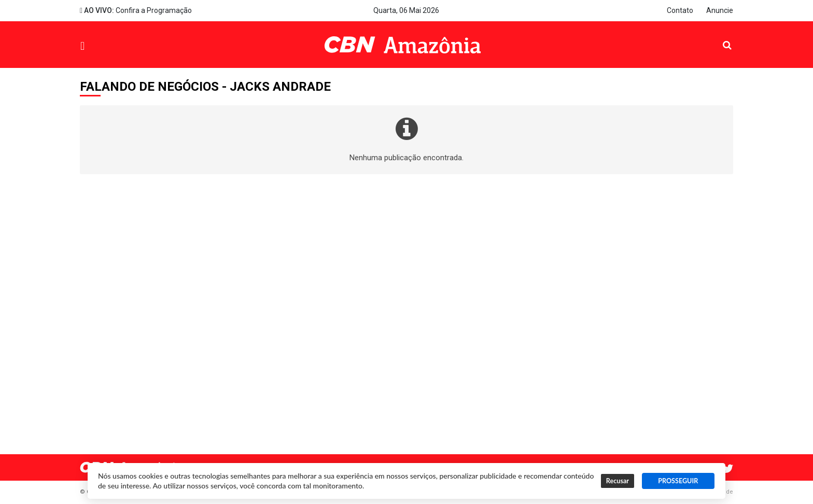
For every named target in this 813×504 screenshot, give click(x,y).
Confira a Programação (136, 10)
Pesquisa (719, 37)
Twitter (728, 469)
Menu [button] (106, 46)
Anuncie (720, 10)
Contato (680, 10)
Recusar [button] (618, 481)
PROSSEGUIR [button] (678, 481)
